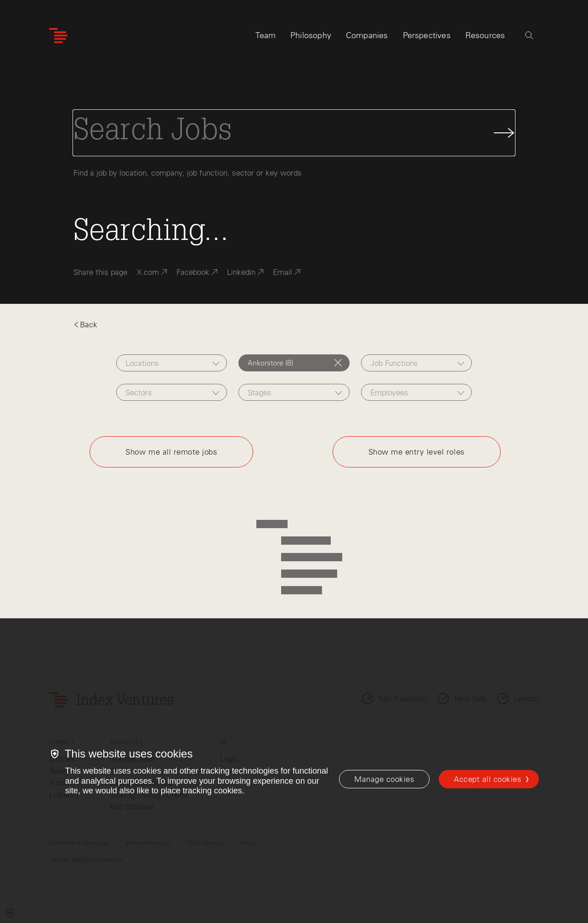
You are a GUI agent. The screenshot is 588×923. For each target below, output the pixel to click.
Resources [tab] (485, 35)
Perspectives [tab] (427, 35)
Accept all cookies (488, 779)
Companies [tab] (367, 35)
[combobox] (172, 363)
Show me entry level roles (417, 452)
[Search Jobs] (294, 133)
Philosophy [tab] (311, 35)
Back (85, 325)
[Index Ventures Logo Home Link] (58, 36)
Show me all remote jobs (171, 452)
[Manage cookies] (384, 779)
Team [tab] (266, 35)
